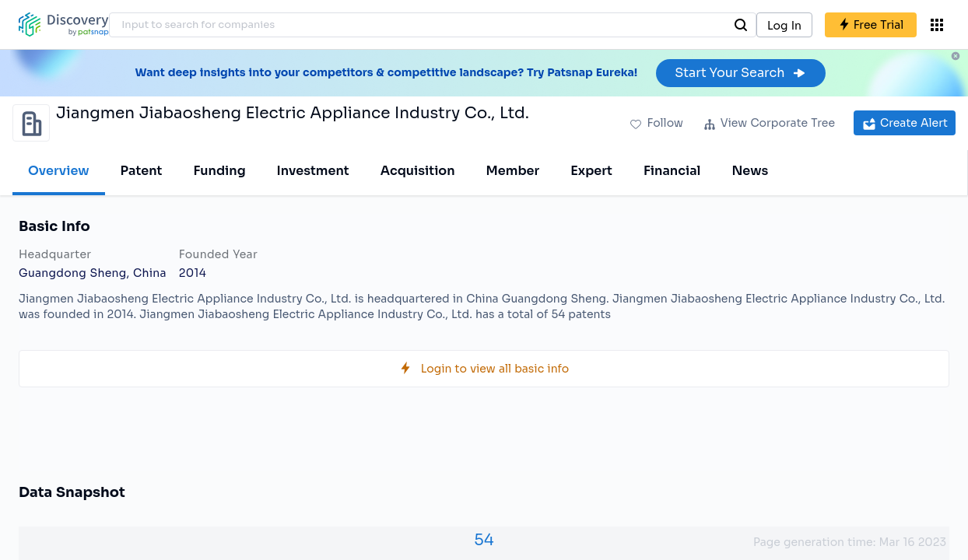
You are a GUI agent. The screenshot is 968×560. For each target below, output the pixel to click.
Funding (219, 171)
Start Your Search (740, 73)
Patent (142, 171)
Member (513, 171)
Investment (313, 171)
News (750, 171)
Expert (591, 171)
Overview (59, 171)
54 (484, 540)
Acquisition (418, 171)
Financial (672, 171)
